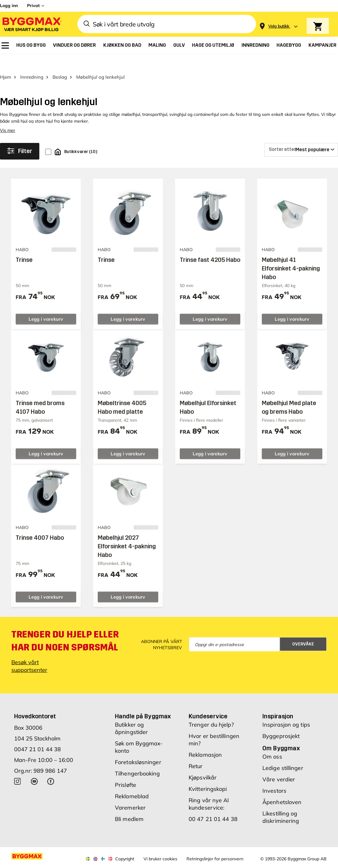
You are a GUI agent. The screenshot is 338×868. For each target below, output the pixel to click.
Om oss (272, 742)
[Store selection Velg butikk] (279, 26)
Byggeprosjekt (281, 722)
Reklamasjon (205, 740)
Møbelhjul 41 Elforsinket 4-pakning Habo (291, 254)
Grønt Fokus (92, 863)
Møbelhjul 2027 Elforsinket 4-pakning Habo (127, 532)
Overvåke (303, 630)
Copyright (125, 844)
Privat (33, 6)
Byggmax (68, 863)
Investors (274, 776)
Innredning (32, 62)
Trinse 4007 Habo (40, 523)
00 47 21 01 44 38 (213, 805)
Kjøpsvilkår (203, 763)
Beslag (60, 62)
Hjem (6, 62)
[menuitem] (5, 45)
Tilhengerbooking (138, 759)
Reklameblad (132, 782)
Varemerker (130, 793)
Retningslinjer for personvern (215, 844)
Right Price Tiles (121, 863)
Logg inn (9, 6)
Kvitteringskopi (208, 774)
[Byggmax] (31, 24)
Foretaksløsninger (138, 748)
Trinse (24, 245)
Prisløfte (126, 770)
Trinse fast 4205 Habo (210, 245)
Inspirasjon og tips (286, 710)
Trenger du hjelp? (211, 710)
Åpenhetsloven (282, 788)
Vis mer (8, 116)
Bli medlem (129, 805)
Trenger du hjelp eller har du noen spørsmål (65, 626)
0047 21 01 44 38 (37, 735)
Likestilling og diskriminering (281, 803)
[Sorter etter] (301, 135)
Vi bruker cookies (160, 844)
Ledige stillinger (283, 754)
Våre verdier (279, 765)
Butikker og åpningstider (131, 714)
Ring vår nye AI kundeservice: (209, 789)
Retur (196, 752)
